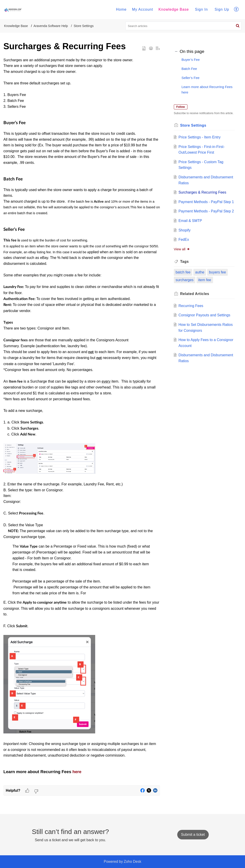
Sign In (201, 9)
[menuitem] (121, 10)
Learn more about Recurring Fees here (207, 90)
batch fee (184, 288)
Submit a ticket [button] (193, 835)
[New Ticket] (193, 835)
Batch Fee (189, 69)
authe (200, 288)
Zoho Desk (132, 862)
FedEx (184, 256)
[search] (183, 26)
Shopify (185, 246)
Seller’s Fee (190, 78)
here (77, 772)
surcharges (185, 296)
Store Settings (84, 26)
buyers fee (218, 288)
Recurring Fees (191, 322)
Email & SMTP (191, 237)
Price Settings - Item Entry (200, 141)
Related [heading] (195, 310)
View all (183, 265)
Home (121, 9)
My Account (142, 9)
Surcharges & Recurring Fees (203, 197)
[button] (237, 10)
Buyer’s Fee (191, 60)
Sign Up (222, 9)
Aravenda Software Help (51, 26)
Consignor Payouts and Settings (205, 331)
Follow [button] (181, 107)
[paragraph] (82, 421)
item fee (205, 296)
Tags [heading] (185, 278)
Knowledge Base (174, 9)
